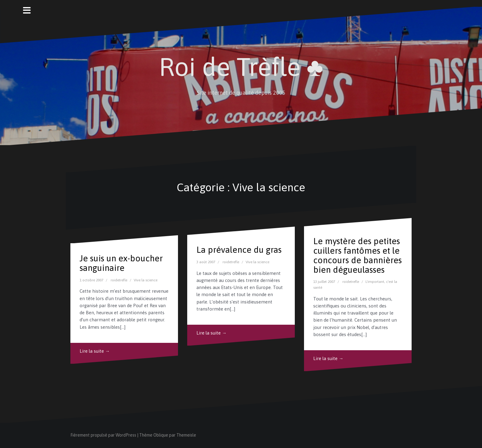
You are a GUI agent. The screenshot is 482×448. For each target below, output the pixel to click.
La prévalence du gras (239, 250)
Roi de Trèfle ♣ (241, 67)
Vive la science (146, 280)
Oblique (161, 435)
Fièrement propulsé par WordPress (103, 435)
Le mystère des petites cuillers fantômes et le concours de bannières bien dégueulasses (358, 255)
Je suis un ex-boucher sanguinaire (121, 263)
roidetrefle (119, 280)
